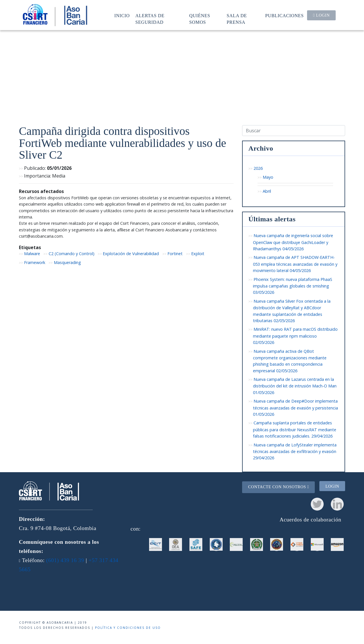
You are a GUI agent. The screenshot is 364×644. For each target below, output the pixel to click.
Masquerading (67, 262)
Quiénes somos (200, 19)
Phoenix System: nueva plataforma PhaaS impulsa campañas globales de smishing (293, 286)
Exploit (198, 254)
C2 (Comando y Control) (72, 254)
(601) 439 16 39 (65, 560)
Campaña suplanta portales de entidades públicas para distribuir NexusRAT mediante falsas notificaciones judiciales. (295, 429)
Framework (35, 262)
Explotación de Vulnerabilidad (131, 254)
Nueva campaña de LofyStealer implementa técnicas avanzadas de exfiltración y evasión (295, 451)
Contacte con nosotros (279, 487)
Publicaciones (285, 16)
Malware (32, 254)
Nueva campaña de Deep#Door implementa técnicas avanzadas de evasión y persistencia (295, 408)
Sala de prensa (237, 19)
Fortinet (175, 254)
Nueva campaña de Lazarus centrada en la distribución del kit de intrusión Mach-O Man (295, 386)
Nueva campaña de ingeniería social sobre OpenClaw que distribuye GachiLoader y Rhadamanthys (293, 242)
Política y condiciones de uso (128, 628)
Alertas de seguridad (150, 19)
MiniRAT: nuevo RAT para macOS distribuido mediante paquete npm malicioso (295, 336)
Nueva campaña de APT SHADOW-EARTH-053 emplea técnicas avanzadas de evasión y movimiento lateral (295, 264)
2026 (258, 168)
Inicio (122, 16)
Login (321, 15)
